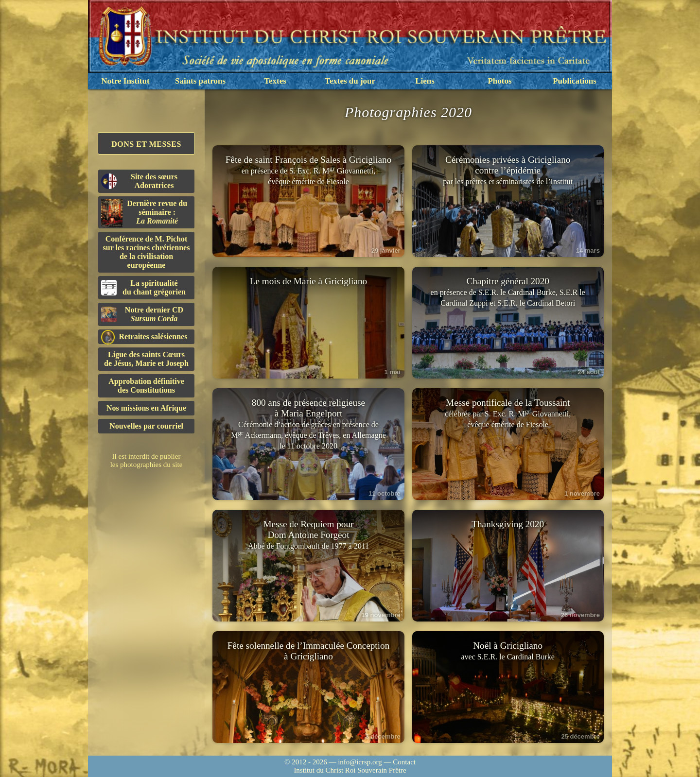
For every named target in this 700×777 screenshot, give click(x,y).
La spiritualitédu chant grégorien (143, 287)
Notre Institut (125, 81)
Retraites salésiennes (144, 337)
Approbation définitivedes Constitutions (146, 386)
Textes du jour (350, 81)
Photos (499, 81)
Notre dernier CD (142, 314)
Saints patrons (200, 81)
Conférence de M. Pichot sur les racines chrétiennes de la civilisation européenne (147, 252)
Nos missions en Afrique (146, 408)
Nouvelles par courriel (146, 426)
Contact (404, 762)
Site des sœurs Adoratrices (139, 181)
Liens (425, 81)
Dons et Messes (146, 144)
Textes (275, 81)
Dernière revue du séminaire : (144, 213)
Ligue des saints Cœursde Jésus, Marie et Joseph (146, 359)
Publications (575, 81)
